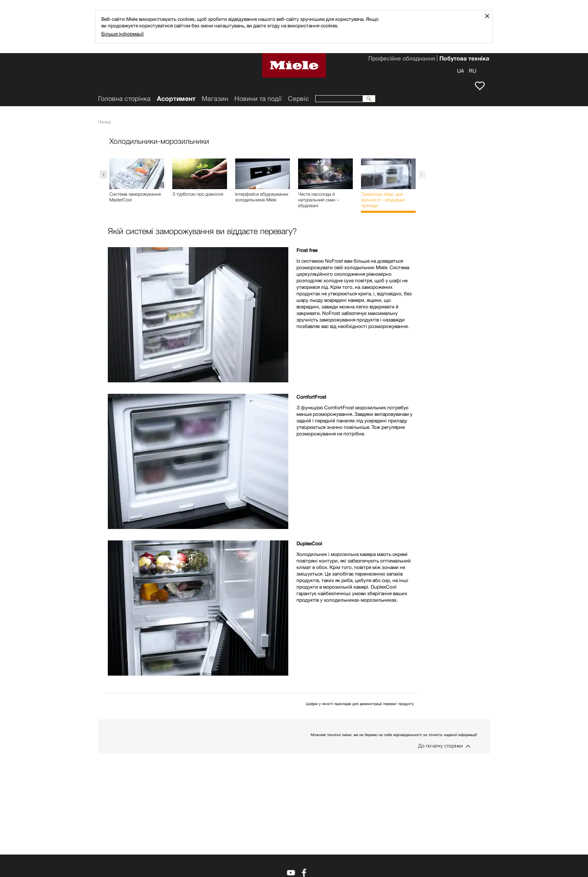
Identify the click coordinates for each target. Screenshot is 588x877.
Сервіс (298, 99)
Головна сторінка (124, 99)
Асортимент (176, 99)
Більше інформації (122, 34)
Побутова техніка (464, 59)
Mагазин (215, 99)
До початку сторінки (440, 746)
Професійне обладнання (402, 59)
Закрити (490, 16)
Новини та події (258, 99)
